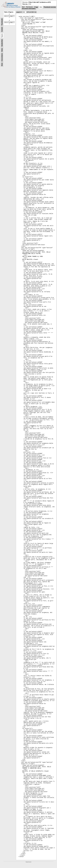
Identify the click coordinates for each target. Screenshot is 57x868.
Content (2, 29)
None (2, 64)
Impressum (28, 862)
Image (36, 7)
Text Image (29, 7)
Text (23, 7)
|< (20, 12)
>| (35, 12)
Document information (29, 9)
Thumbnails (2, 22)
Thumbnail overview (50, 7)
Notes (2, 50)
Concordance (2, 57)
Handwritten (2, 43)
